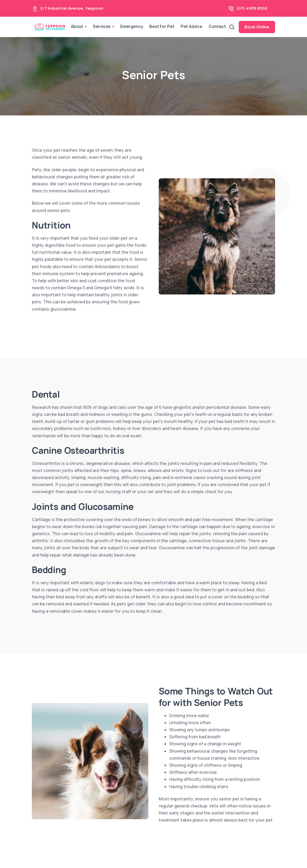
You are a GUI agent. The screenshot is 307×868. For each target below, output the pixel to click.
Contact (217, 26)
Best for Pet (162, 26)
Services (102, 26)
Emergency (132, 26)
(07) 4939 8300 (252, 8)
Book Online (257, 27)
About (77, 26)
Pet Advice (192, 26)
